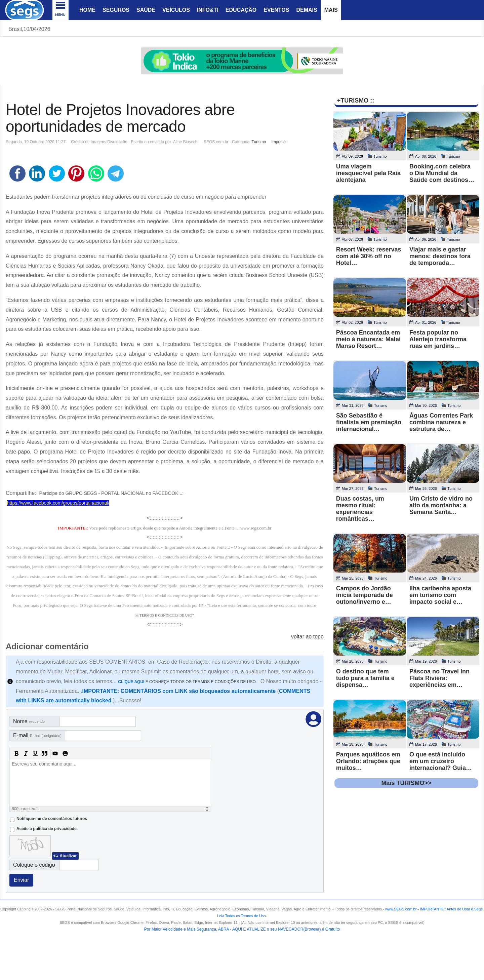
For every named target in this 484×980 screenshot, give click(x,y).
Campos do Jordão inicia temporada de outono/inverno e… (365, 595)
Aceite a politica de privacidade (47, 829)
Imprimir (278, 142)
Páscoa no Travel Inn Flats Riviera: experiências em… (439, 678)
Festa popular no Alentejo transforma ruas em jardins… (438, 339)
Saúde (146, 10)
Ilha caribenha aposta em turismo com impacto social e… (440, 595)
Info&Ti (208, 10)
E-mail (37, 735)
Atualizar (68, 856)
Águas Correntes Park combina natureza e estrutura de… (441, 422)
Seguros (116, 10)
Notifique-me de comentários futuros (52, 819)
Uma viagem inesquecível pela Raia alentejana (368, 173)
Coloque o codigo (34, 865)
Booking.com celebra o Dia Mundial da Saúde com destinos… (442, 173)
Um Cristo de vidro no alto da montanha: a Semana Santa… (441, 505)
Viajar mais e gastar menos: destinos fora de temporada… (440, 256)
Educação (241, 10)
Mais (331, 10)
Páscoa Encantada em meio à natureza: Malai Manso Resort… (368, 339)
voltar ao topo (307, 637)
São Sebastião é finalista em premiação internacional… (369, 422)
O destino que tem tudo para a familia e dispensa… (365, 678)
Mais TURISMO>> (406, 783)
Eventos (276, 10)
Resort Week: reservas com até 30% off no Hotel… (369, 256)
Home (87, 10)
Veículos (176, 10)
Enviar (21, 880)
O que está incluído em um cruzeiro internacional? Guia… (441, 761)
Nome (29, 721)
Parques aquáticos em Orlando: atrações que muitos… (368, 761)
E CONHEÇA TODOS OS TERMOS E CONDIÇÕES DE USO (187, 682)
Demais (307, 10)
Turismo (259, 142)
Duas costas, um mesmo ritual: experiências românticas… (360, 509)
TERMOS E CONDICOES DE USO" (167, 615)
